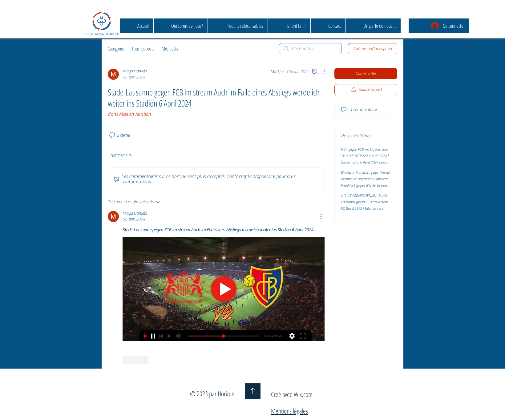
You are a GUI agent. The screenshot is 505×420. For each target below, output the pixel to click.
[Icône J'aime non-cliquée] (112, 135)
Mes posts (170, 49)
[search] (310, 49)
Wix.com (303, 394)
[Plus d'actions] (321, 72)
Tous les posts (143, 49)
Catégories (116, 49)
